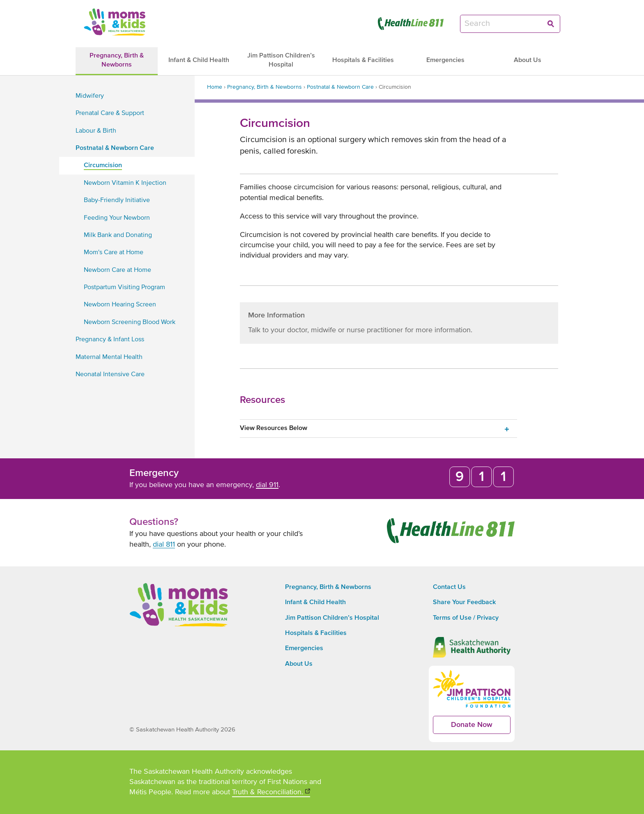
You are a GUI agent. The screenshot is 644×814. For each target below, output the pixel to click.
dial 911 (267, 485)
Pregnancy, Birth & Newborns (264, 87)
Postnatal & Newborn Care (340, 87)
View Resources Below (274, 428)
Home (215, 87)
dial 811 (164, 545)
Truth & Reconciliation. (271, 793)
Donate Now (481, 728)
